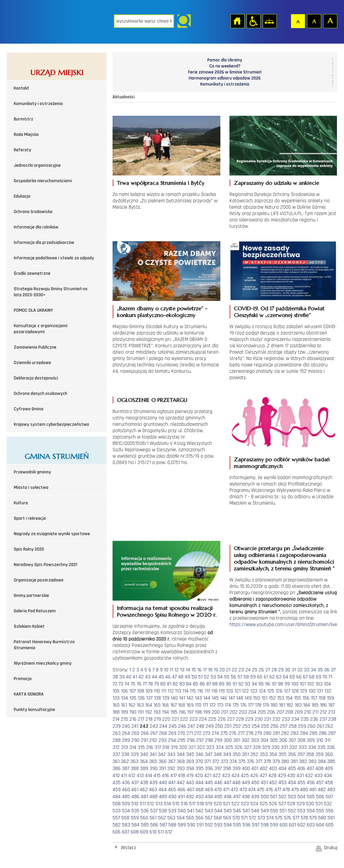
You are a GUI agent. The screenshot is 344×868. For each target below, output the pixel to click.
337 (116, 754)
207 (280, 712)
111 (164, 691)
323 (210, 747)
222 (184, 719)
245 (173, 726)
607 (126, 832)
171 (205, 705)
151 (264, 698)
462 (144, 790)
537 (154, 811)
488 (154, 797)
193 (157, 712)
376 (251, 761)
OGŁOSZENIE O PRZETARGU (152, 400)
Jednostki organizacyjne (37, 165)
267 (154, 733)
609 (144, 832)
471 (226, 790)
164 (149, 705)
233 (286, 719)
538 (163, 811)
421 (208, 776)
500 (265, 797)
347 (209, 754)
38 (115, 677)
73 (121, 684)
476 (269, 790)
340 (144, 754)
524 (254, 804)
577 (296, 818)
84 (189, 684)
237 (323, 719)
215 (124, 719)
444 (200, 783)
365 (153, 761)
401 (255, 769)
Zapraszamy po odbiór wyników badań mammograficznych (282, 463)
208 (289, 712)
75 (133, 684)
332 (293, 747)
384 (322, 761)
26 (261, 670)
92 (241, 684)
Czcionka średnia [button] (314, 21)
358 (310, 754)
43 (148, 677)
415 (157, 776)
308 (301, 740)
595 (237, 825)
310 (320, 740)
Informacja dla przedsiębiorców (44, 243)
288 (117, 740)
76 (139, 684)
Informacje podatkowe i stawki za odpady (54, 258)
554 (311, 811)
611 (161, 832)
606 (117, 832)
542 (200, 811)
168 (182, 705)
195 (174, 712)
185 (315, 705)
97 (274, 684)
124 (262, 691)
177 (251, 705)
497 (237, 797)
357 (301, 754)
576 (288, 818)
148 (240, 698)
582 (117, 825)
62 (272, 677)
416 (165, 776)
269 (172, 733)
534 (126, 811)
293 (163, 740)
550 (274, 811)
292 (153, 740)
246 (182, 726)
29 (281, 670)
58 (246, 677)
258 (293, 726)
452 (273, 783)
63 (279, 677)
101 (303, 684)
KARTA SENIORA (29, 694)
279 (258, 733)
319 (174, 747)
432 (309, 776)
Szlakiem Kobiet (29, 626)
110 (157, 691)
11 (171, 670)
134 (124, 698)
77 (145, 684)
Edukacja (22, 196)
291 (144, 740)
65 (292, 677)
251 (228, 726)
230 (259, 719)
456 (311, 783)
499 (255, 797)
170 (198, 705)
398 (227, 769)
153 (281, 698)
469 (209, 790)
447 (227, 783)
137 (149, 698)
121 (238, 691)
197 (190, 712)
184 (307, 705)
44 (155, 677)
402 (264, 769)
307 (292, 740)
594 (228, 825)
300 (228, 740)
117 (207, 691)
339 (135, 754)
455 (301, 783)
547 (246, 811)
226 (222, 719)
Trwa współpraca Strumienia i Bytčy (161, 183)
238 (332, 719)
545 (228, 811)
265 (135, 733)
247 (191, 726)
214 (116, 719)
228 (240, 719)
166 (165, 705)
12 (177, 670)
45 (161, 677)
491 (181, 797)
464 (163, 790)
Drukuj (331, 848)
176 (243, 705)
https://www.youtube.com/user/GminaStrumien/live (283, 625)
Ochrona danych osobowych (40, 394)
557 (116, 818)
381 (294, 761)
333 (303, 747)
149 (248, 698)
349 (227, 754)
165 (157, 705)
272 (198, 733)
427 (263, 776)
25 (255, 670)
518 (200, 804)
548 (255, 811)
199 (207, 712)
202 (233, 712)
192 (149, 712)
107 (133, 691)
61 (266, 677)
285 (313, 733)
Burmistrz (24, 119)
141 (182, 698)
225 (212, 719)
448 (236, 783)
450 (255, 783)
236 (314, 719)
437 (135, 783)
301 (237, 740)
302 (246, 740)
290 (135, 740)
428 (272, 776)
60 (260, 677)
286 (323, 733)
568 (218, 818)
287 (332, 733)
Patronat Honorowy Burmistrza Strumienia (44, 645)
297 (200, 740)
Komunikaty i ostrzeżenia (38, 104)
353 (264, 754)
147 (232, 698)
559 (135, 818)
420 (199, 776)
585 (145, 825)
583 (126, 825)
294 (172, 740)
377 (259, 761)
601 (292, 825)
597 (256, 825)
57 (240, 677)
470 (218, 790)
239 (117, 726)
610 (153, 832)
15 (194, 670)
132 (328, 691)
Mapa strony (269, 21)
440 (163, 783)
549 (265, 811)
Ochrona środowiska (33, 212)
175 (236, 705)
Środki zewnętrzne (32, 273)
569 (227, 818)
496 (228, 797)
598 (265, 825)
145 (215, 698)
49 (187, 677)
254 (256, 726)
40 (129, 677)
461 (135, 790)
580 (322, 818)
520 (218, 804)
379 (276, 761)
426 (254, 776)
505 (311, 797)
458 (329, 783)
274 (215, 733)
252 (237, 726)
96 (268, 684)
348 (218, 754)
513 (159, 804)
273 (207, 733)
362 (125, 761)
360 (329, 754)
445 (209, 783)
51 (200, 677)
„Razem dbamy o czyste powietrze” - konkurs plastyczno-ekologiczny (162, 312)
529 (301, 804)
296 (191, 740)
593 (218, 825)
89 (222, 684)
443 (190, 783)
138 (157, 698)
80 (163, 684)
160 (116, 705)
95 (261, 684)
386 (117, 769)
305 (274, 740)
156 (306, 698)
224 (203, 719)
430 (291, 776)
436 (126, 783)
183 (298, 705)
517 (192, 804)
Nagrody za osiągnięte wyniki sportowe (52, 534)
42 (141, 677)
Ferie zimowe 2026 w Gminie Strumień (225, 72)
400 (246, 769)
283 (295, 733)
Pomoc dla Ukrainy (225, 60)
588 (172, 825)
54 (220, 677)
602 (301, 825)
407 (310, 769)
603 (311, 825)
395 (200, 769)
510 (135, 804)
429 (282, 776)
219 (157, 719)
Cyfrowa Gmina (29, 409)
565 (190, 818)
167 (174, 705)
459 (117, 790)
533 (117, 811)
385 (331, 761)
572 (253, 818)
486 (135, 797)
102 (311, 684)
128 (295, 691)
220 (166, 719)
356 (292, 754)
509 (126, 804)
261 (320, 726)
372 (216, 761)
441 (172, 783)
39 (122, 677)
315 (141, 747)
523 (245, 804)
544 (218, 811)
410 (116, 776)
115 (193, 691)
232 (276, 719)
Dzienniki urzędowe (32, 363)
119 (222, 691)
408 (319, 769)
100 (295, 684)
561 (153, 818)
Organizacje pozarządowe (39, 580)
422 (217, 776)
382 (303, 761)
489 (163, 797)
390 (154, 769)
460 (126, 790)
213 (332, 712)
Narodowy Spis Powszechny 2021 (46, 565)
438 (144, 783)
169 (190, 705)
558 (125, 818)
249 (210, 726)
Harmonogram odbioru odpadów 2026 (225, 78)
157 (314, 698)
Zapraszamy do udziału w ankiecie (276, 183)
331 (284, 747)
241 (135, 726)
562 (162, 818)
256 (274, 726)
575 (279, 818)
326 (239, 747)
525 (264, 804)
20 (222, 670)
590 (191, 825)
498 (246, 797)
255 (265, 726)
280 (267, 733)
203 (243, 712)
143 (198, 698)
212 (323, 712)
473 (243, 790)
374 (233, 761)
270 (181, 733)
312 (116, 747)
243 (154, 726)
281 (276, 733)
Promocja (23, 679)
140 (174, 698)
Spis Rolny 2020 (29, 549)
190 (133, 712)
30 (288, 670)
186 (323, 705)
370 (199, 761)
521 (227, 804)
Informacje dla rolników (36, 227)
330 (275, 747)
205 (262, 712)
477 (278, 790)
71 (330, 677)
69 (318, 677)
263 (117, 733)
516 (184, 804)
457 (320, 783)
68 (312, 677)
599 (274, 825)
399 (236, 769)
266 (145, 733)
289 (126, 740)
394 (190, 769)
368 (181, 761)
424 (235, 776)
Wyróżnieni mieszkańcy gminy (43, 663)
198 (198, 712)
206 (271, 712)
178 (258, 705)
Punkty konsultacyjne (34, 710)
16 (199, 670)
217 (141, 719)
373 (224, 761)
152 (272, 698)
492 (190, 797)
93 (248, 684)
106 (124, 691)
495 (218, 797)
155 (297, 698)
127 (287, 691)
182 (290, 705)
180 (274, 705)
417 (174, 776)
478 (286, 790)
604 (320, 825)
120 (230, 691)
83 (182, 684)
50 (194, 677)
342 (162, 754)
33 (307, 670)
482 (322, 790)
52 (207, 677)
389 (144, 769)
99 (287, 684)
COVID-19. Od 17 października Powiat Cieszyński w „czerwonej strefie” (279, 312)
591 (200, 825)
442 (181, 783)
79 (157, 684)
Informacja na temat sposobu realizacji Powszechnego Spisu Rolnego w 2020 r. (167, 611)
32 (300, 670)
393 (181, 769)
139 (166, 698)
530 (310, 804)
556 (330, 811)
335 (321, 747)
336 (331, 747)
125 (271, 691)
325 (229, 747)
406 (301, 769)
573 (261, 818)
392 (171, 769)
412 (132, 776)
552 (292, 811)
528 (291, 804)
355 (283, 754)
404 (283, 769)
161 (124, 705)
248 (200, 726)
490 (172, 797)
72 (115, 684)
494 (209, 797)
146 (224, 698)
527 (282, 804)
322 (201, 747)
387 (126, 769)
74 (127, 684)
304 (264, 740)
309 (311, 740)
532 (328, 804)
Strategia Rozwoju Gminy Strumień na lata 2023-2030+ (51, 292)
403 (273, 769)
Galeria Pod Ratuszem (35, 611)
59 (253, 677)
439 (154, 783)
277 (241, 733)
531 (319, 804)
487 (144, 797)
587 (163, 825)
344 (181, 754)
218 (149, 719)
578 (304, 818)
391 (162, 769)
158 (322, 698)
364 (144, 761)
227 (231, 719)
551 (283, 811)
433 (318, 776)
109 (149, 691)
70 (325, 677)
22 (234, 670)
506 (320, 797)
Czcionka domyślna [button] (298, 21)
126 (279, 691)
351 (245, 754)
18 (210, 670)
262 (329, 726)
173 (220, 705)
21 (228, 670)
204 (252, 712)
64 (286, 677)
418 (182, 776)
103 (319, 684)
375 (242, 761)
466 (181, 790)
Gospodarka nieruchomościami (43, 181)
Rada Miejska (26, 135)
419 (190, 776)
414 (149, 776)
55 (227, 677)
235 (305, 719)
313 (124, 747)
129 (304, 691)
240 (126, 726)
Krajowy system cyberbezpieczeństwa (51, 424)
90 (228, 684)
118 (214, 691)
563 (171, 818)
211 (315, 712)
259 (302, 726)
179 (266, 705)
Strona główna (237, 21)
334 (312, 747)
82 (175, 684)
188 (116, 712)
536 (145, 811)
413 (140, 776)
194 (165, 712)
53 (213, 677)
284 (304, 733)
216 (133, 719)
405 (292, 769)
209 (299, 712)
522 (235, 804)
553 (301, 811)
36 (327, 670)
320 (183, 747)
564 (181, 818)
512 (151, 804)
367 (172, 761)
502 (283, 797)
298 (209, 740)
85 (196, 684)
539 (172, 811)
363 (134, 761)
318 (166, 747)
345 (190, 754)
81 (169, 684)
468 (200, 790)
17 (205, 670)
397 (218, 769)
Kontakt (21, 88)
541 (191, 811)
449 (246, 783)
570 (236, 818)
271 (190, 733)
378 (267, 761)
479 (295, 790)
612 (169, 832)
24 (248, 670)
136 (141, 698)
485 (126, 797)
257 (284, 726)
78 (150, 684)
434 (328, 776)
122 (245, 691)
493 (200, 797)
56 (233, 677)
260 (311, 726)
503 (292, 797)
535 (135, 811)
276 (233, 733)
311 (328, 740)
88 (215, 684)
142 (190, 698)
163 (140, 705)
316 (150, 747)
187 (331, 705)
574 (270, 818)
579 (313, 818)
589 (182, 825)
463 (153, 790)
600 (284, 825)
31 (294, 670)
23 (241, 670)
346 (200, 754)
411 (124, 776)
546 (237, 811)
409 (329, 769)
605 (330, 825)
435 (117, 783)
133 (116, 698)
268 (163, 733)
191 (141, 712)
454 (292, 783)
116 (200, 691)
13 (182, 670)
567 (209, 818)
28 (274, 670)
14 (188, 670)
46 (168, 677)
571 (244, 818)
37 (333, 670)
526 (273, 804)
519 (209, 804)
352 (254, 754)
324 (220, 747)
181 (282, 705)
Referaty (23, 150)
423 (226, 776)
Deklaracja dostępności (36, 378)
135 (133, 698)
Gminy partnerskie (31, 596)
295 (181, 740)
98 (281, 684)
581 (331, 818)
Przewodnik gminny (32, 472)
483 (331, 790)
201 (225, 712)
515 (176, 804)
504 (301, 797)
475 (261, 790)
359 (319, 754)
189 (124, 712)
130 (312, 691)
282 (285, 733)
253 (246, 726)
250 (219, 726)
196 (182, 712)
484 (117, 797)
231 (268, 719)
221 (175, 719)
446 (218, 783)
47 (174, 677)
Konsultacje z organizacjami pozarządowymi (41, 329)
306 (283, 740)
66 (299, 677)
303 (255, 740)
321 (192, 747)
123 (254, 691)
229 (249, 719)
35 (320, 670)
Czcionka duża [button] (330, 21)
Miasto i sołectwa (31, 488)
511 (143, 804)
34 (313, 670)
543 (209, 811)
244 (163, 726)
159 (330, 698)
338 (125, 754)
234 (295, 719)
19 (216, 670)
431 (300, 776)
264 (126, 733)
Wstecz (128, 848)
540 (182, 811)
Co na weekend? (225, 66)
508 (117, 804)
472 (234, 790)
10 (166, 670)
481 (313, 790)
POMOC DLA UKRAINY (33, 310)
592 (209, 825)
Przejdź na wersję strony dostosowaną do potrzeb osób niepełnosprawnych (253, 21)
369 (190, 761)
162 (132, 705)
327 (248, 747)
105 (116, 691)
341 (153, 754)
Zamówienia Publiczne (35, 347)
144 (207, 698)
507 (329, 797)
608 (135, 832)
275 (224, 733)
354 (273, 754)
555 (320, 811)
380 (285, 761)
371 (207, 761)
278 (250, 733)
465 (172, 790)
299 (218, 740)
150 (256, 698)
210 (308, 712)
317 (158, 747)
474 (252, 790)
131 (320, 691)
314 (133, 747)
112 (171, 691)
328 (257, 747)
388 (135, 769)
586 (154, 825)
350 (236, 754)
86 (202, 684)
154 (289, 698)
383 (312, 761)
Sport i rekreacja (30, 518)
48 (181, 677)
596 (247, 825)
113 (178, 691)
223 (193, 719)
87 (209, 684)
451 (264, 783)
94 (254, 684)
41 (135, 677)
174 (228, 705)
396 (209, 769)
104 (327, 684)
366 (163, 761)
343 (171, 754)
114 (185, 691)
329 (266, 747)
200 (216, 712)
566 (200, 818)
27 (268, 670)
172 (212, 705)
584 (135, 825)
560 (144, 818)
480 (304, 790)
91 (235, 684)
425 (245, 776)
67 (305, 677)
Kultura (21, 503)
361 (116, 761)
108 (141, 691)
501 (274, 797)
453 (283, 783)
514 (167, 804)
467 (190, 790)
